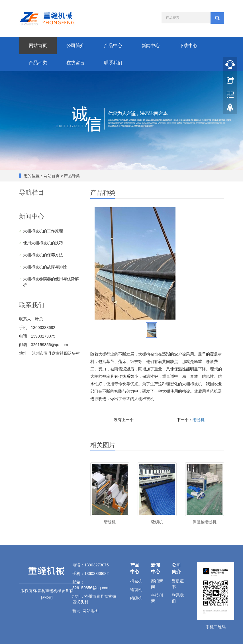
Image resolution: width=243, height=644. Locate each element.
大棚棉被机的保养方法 (43, 255)
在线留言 (75, 63)
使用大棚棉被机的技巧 (43, 243)
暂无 (76, 611)
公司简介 (75, 46)
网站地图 (91, 611)
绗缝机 (199, 420)
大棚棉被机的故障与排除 (45, 267)
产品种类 (38, 63)
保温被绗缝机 (205, 522)
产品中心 (113, 46)
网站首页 (38, 46)
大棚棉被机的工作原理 (43, 231)
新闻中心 (151, 46)
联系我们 (113, 63)
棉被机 (136, 581)
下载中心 (188, 46)
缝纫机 (157, 522)
